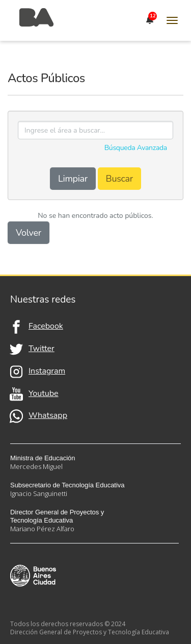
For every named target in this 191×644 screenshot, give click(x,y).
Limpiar (73, 179)
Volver (29, 233)
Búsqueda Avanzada (136, 148)
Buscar (119, 179)
